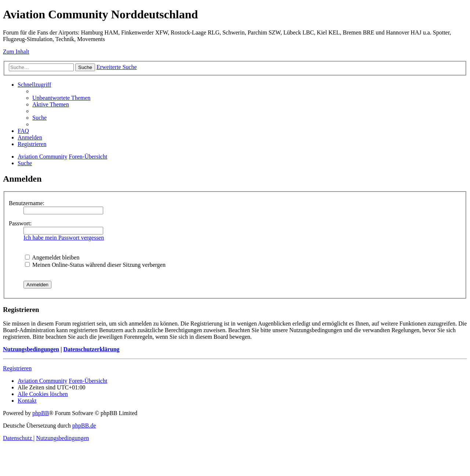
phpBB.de (84, 426)
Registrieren (17, 368)
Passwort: (20, 223)
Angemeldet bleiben (52, 257)
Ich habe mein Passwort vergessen (64, 238)
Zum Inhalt (16, 52)
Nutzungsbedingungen (31, 349)
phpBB (41, 413)
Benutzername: (27, 203)
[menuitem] (61, 98)
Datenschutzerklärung (91, 349)
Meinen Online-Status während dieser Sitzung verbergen (95, 265)
